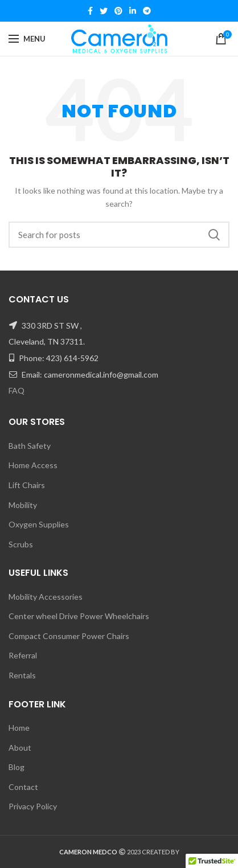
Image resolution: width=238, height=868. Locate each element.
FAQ (17, 390)
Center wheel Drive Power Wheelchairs (79, 616)
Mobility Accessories (46, 597)
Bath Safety (30, 446)
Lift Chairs (27, 485)
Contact (23, 787)
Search (214, 235)
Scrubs (21, 544)
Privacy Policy (33, 806)
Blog (17, 767)
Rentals (22, 675)
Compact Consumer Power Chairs (69, 636)
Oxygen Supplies (39, 524)
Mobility (23, 505)
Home (19, 728)
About (20, 748)
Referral (23, 655)
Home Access (33, 465)
